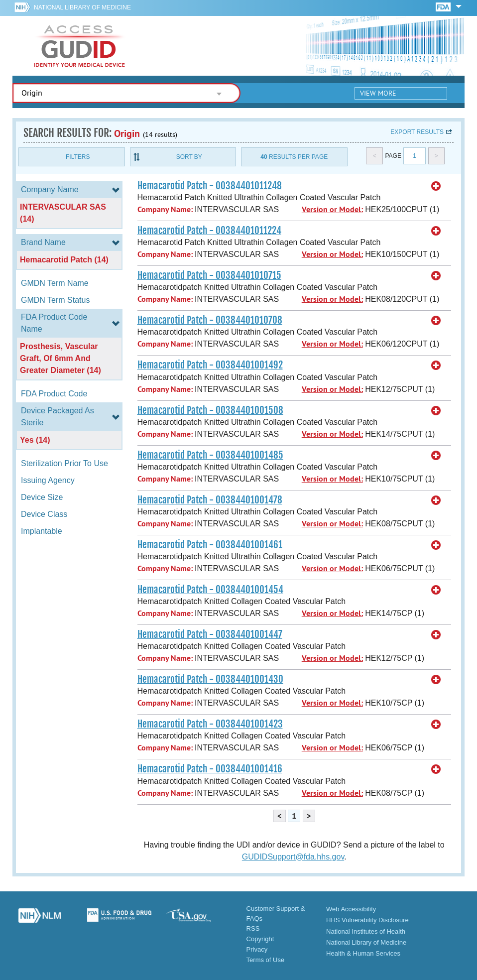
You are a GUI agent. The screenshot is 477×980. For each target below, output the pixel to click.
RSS (253, 928)
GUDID (80, 46)
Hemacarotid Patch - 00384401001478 (210, 500)
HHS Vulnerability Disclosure (367, 920)
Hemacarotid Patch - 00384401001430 (210, 679)
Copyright (260, 939)
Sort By (189, 157)
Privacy (257, 949)
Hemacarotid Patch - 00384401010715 (209, 275)
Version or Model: (332, 209)
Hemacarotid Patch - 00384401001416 (210, 769)
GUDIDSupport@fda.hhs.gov (293, 857)
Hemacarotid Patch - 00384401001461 (210, 545)
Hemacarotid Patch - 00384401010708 (210, 320)
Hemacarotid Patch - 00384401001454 (210, 590)
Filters (78, 157)
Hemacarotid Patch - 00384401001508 (210, 410)
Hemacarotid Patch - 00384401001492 (210, 365)
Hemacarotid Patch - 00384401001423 (210, 724)
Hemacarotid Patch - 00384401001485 (210, 455)
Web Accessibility (351, 909)
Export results (417, 132)
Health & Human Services (363, 953)
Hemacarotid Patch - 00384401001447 (210, 634)
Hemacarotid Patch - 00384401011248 (210, 186)
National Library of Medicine (82, 7)
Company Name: (165, 209)
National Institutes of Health (366, 931)
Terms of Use (266, 960)
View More (378, 93)
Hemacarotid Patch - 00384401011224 (209, 231)
